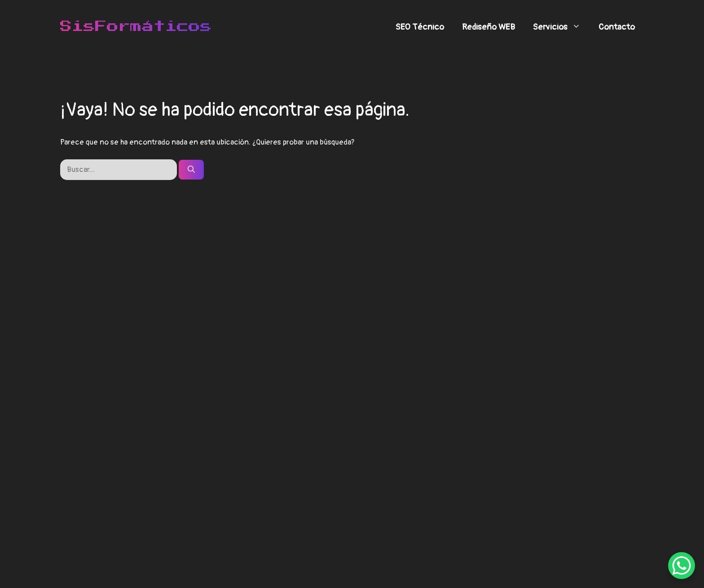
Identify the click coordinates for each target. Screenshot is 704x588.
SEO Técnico (420, 27)
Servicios (561, 27)
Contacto (617, 27)
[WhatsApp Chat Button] (682, 566)
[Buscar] (191, 170)
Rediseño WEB (488, 27)
